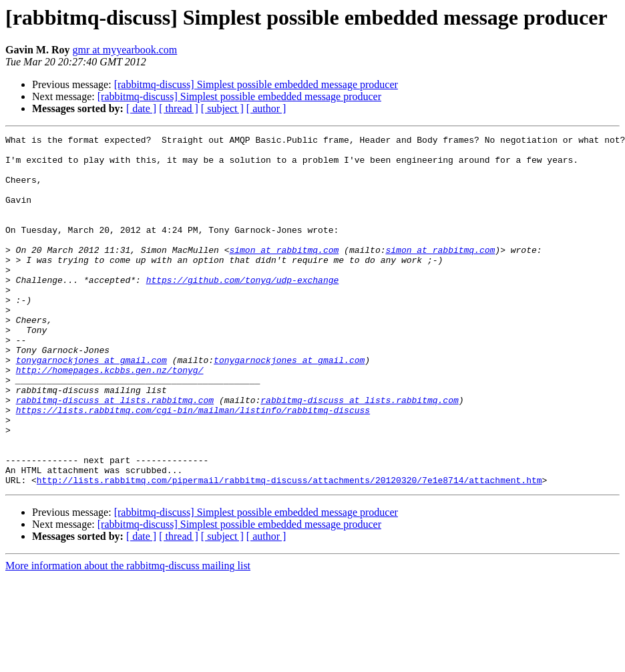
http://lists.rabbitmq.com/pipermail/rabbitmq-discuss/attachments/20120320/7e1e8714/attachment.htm (289, 550)
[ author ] (266, 108)
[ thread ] (179, 108)
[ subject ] (222, 108)
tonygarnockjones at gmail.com (91, 406)
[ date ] (141, 108)
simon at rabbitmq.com (284, 274)
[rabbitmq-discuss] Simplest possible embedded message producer (256, 84)
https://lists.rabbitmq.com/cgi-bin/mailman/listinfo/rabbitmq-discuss (193, 466)
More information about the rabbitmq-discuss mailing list (128, 636)
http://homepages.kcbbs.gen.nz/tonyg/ (110, 418)
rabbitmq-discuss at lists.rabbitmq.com (115, 454)
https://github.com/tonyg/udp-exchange (243, 310)
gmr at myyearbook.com (125, 50)
